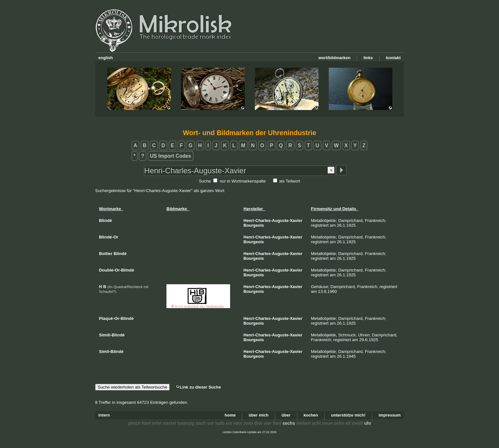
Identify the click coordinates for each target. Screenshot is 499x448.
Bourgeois (254, 225)
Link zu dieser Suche (198, 387)
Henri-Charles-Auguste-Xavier (273, 221)
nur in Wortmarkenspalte (243, 181)
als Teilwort (290, 181)
